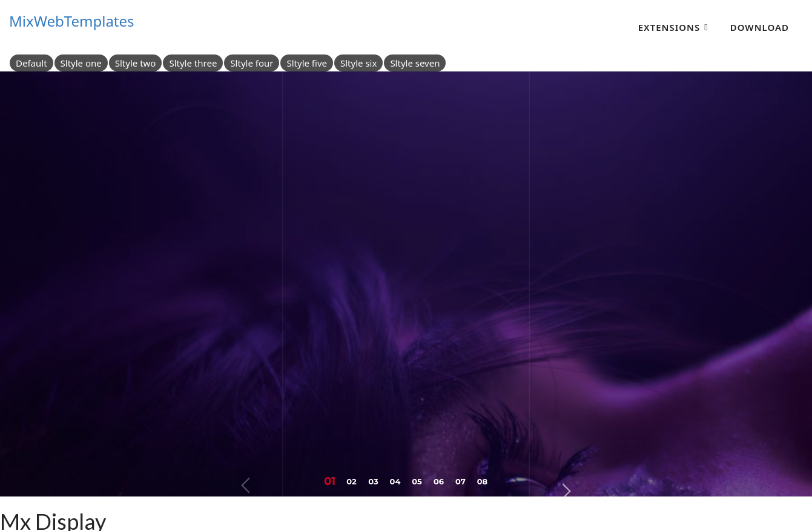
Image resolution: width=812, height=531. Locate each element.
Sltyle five (307, 63)
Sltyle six (358, 63)
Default (31, 63)
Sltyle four (252, 63)
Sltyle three (193, 63)
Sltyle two (136, 63)
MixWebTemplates (72, 21)
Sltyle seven (415, 63)
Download (760, 27)
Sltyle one (81, 63)
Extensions (669, 27)
